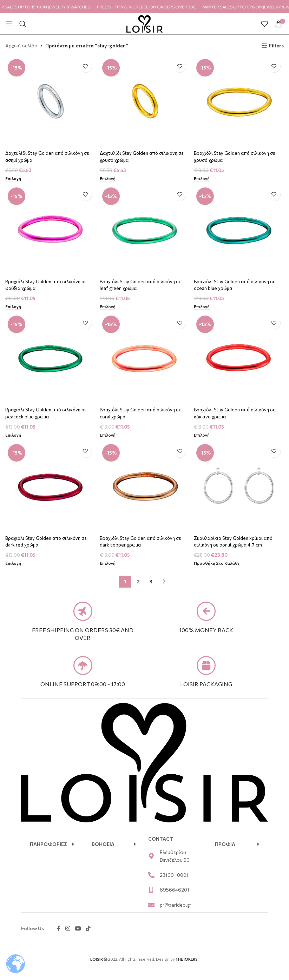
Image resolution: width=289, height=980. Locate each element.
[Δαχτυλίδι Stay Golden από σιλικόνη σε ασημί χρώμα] (49, 101)
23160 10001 (174, 885)
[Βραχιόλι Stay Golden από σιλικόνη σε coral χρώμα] (144, 359)
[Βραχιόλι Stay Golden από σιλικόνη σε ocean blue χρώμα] (240, 230)
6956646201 (175, 899)
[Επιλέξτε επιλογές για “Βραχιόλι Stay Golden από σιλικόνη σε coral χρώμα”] (109, 436)
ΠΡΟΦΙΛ (225, 854)
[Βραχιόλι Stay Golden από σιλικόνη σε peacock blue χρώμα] (49, 359)
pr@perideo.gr (176, 914)
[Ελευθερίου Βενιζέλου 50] (151, 866)
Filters (276, 46)
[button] (52, 854)
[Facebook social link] (59, 938)
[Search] (23, 24)
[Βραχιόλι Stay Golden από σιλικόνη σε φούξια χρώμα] (49, 230)
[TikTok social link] (88, 938)
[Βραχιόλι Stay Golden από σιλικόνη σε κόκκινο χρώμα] (240, 359)
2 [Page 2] (138, 583)
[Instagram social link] (68, 938)
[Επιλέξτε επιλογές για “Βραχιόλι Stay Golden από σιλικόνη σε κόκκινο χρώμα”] (204, 436)
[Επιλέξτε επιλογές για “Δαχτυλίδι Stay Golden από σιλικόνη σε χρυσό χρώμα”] (109, 177)
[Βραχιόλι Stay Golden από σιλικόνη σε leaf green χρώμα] (144, 230)
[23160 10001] (151, 885)
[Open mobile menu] (9, 24)
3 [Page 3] (151, 583)
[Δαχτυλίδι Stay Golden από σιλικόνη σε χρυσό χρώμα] (144, 101)
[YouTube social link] (78, 938)
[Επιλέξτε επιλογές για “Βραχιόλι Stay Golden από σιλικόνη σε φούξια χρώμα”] (14, 306)
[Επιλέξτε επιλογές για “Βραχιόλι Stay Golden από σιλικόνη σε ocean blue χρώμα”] (204, 306)
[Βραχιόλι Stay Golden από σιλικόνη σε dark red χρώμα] (49, 489)
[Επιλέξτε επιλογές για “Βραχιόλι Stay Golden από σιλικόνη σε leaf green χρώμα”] (109, 306)
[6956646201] (151, 900)
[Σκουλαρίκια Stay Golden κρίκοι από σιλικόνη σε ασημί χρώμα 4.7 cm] (240, 489)
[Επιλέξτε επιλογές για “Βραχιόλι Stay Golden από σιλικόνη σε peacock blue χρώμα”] (14, 436)
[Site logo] (144, 23)
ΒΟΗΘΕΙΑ (103, 854)
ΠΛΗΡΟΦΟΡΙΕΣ (49, 854)
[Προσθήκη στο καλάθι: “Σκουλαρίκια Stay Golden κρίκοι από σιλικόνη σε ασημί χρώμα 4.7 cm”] (219, 565)
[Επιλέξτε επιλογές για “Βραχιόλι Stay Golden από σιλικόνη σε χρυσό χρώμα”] (204, 177)
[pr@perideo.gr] (151, 915)
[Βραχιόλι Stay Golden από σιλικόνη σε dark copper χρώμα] (144, 489)
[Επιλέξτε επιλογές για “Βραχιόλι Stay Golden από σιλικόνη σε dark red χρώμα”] (14, 565)
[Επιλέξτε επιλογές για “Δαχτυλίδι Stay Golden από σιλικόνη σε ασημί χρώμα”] (14, 177)
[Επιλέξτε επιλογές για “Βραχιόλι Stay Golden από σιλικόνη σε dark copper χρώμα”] (109, 565)
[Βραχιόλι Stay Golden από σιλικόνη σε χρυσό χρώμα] (240, 101)
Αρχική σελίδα (21, 45)
